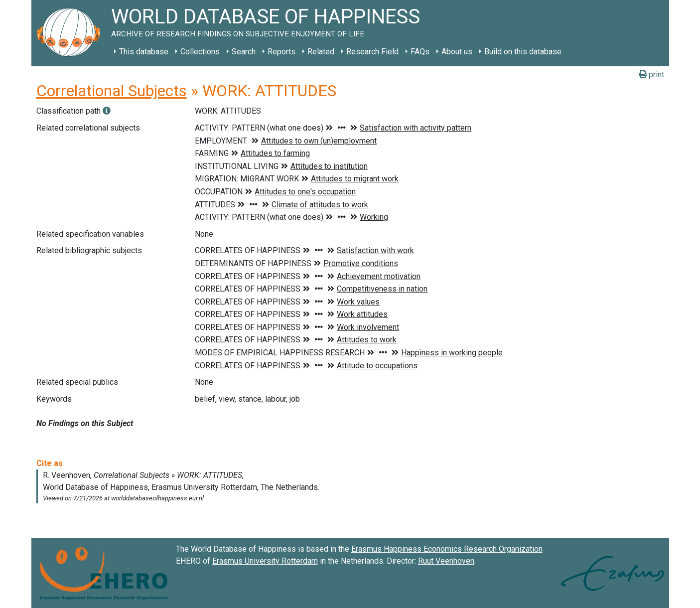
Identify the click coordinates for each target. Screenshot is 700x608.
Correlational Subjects (112, 91)
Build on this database (523, 52)
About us (457, 52)
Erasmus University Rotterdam (265, 561)
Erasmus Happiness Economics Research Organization (447, 549)
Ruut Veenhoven (446, 561)
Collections (200, 52)
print (651, 75)
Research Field (372, 52)
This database (144, 52)
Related (321, 52)
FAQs (420, 52)
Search (244, 52)
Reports (281, 52)
